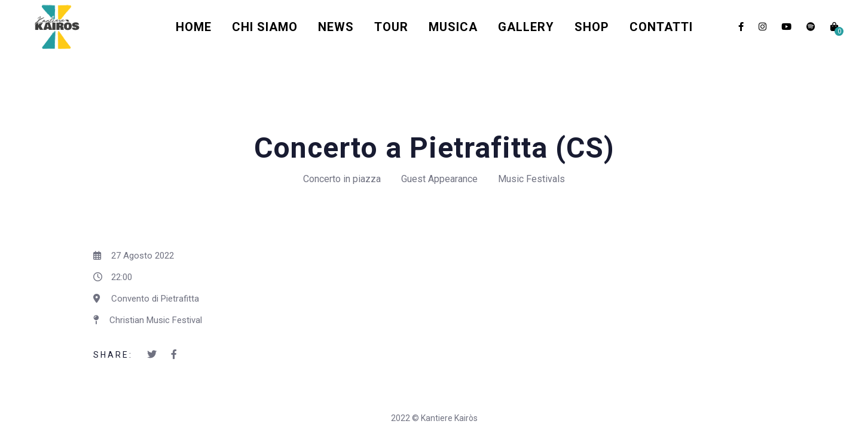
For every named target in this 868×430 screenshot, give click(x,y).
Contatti (661, 27)
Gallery (526, 27)
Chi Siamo (265, 27)
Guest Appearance (439, 179)
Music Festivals (531, 179)
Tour (391, 27)
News (336, 27)
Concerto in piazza (342, 179)
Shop (592, 27)
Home (194, 27)
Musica (453, 27)
